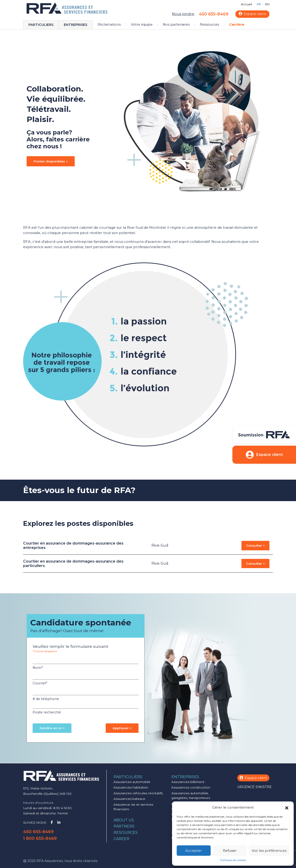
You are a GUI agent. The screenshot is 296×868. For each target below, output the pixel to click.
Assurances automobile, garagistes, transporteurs (191, 795)
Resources (126, 833)
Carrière (237, 24)
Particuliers (41, 25)
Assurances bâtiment (188, 782)
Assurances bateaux (129, 799)
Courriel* (40, 683)
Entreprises (76, 25)
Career (121, 839)
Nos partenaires (176, 24)
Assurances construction (191, 787)
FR (259, 4)
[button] (287, 807)
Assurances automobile (132, 782)
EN (267, 4)
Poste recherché (47, 712)
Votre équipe (142, 24)
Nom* (38, 668)
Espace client (252, 14)
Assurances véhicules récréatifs (138, 793)
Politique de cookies (233, 860)
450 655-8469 (214, 14)
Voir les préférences (269, 851)
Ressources (209, 24)
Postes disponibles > (51, 161)
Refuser (230, 851)
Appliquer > (122, 728)
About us (124, 820)
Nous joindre (183, 14)
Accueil (247, 4)
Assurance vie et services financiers (133, 807)
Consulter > (255, 545)
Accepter (194, 851)
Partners (124, 826)
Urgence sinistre (254, 787)
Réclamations (109, 24)
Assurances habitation (131, 787)
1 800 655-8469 (40, 838)
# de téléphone (46, 699)
